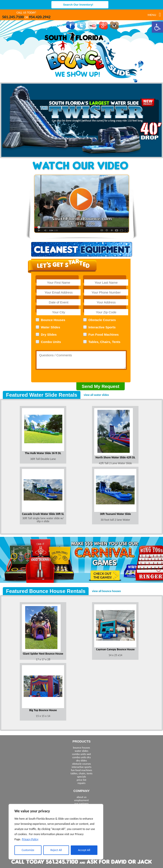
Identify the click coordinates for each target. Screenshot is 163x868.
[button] (157, 27)
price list (82, 780)
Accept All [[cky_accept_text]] (84, 850)
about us (81, 797)
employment (81, 800)
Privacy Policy (30, 839)
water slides (82, 751)
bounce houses (81, 748)
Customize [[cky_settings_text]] (28, 850)
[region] (56, 832)
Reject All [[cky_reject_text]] (56, 850)
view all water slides (96, 395)
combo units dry (81, 757)
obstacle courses (82, 764)
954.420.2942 (40, 17)
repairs (81, 783)
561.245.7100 (13, 17)
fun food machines (81, 770)
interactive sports (81, 767)
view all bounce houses (106, 591)
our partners (81, 803)
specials (81, 777)
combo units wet (81, 754)
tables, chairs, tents (81, 773)
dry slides (81, 760)
